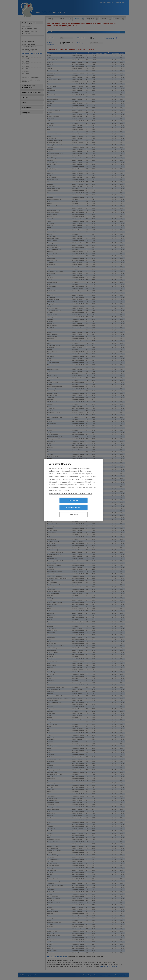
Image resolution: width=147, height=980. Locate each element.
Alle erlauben (60, 504)
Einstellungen (73, 511)
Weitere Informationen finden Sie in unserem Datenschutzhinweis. (71, 497)
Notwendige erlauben (87, 504)
